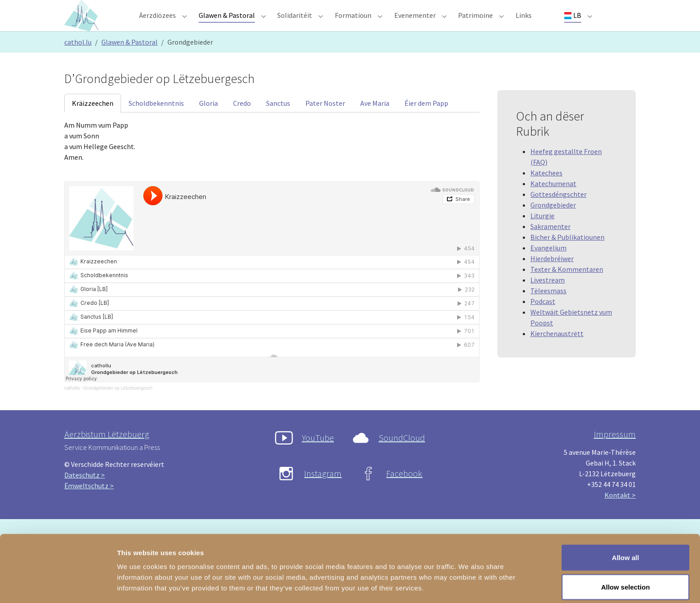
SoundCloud (402, 455)
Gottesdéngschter (558, 212)
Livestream (548, 298)
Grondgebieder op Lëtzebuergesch (118, 406)
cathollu (72, 406)
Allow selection (625, 550)
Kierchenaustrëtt (557, 351)
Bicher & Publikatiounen (567, 255)
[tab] (93, 121)
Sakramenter (550, 244)
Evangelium (548, 266)
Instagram (323, 491)
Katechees (546, 191)
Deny (626, 579)
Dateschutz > (85, 493)
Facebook (404, 491)
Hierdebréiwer (552, 276)
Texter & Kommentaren (567, 287)
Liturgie (542, 233)
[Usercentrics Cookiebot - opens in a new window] (58, 586)
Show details (469, 580)
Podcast (543, 319)
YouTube (318, 455)
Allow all (626, 521)
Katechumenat (553, 201)
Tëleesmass (548, 308)
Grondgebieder (553, 223)
